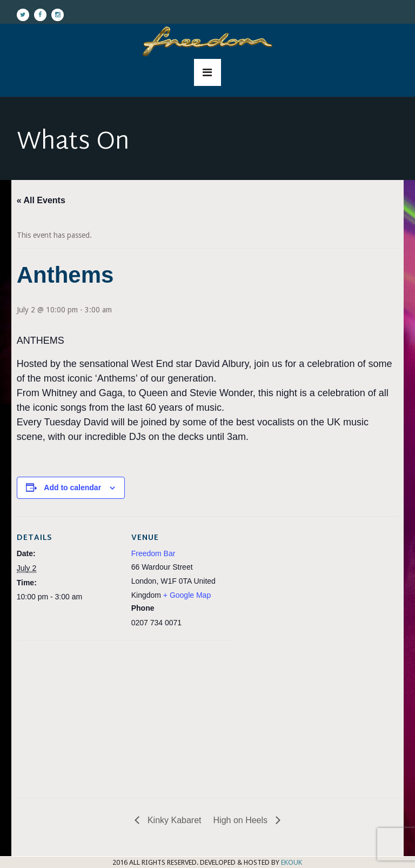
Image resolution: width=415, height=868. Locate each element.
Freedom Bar (153, 553)
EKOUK (292, 862)
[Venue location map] (74, 715)
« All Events (41, 200)
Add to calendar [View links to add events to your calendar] (72, 488)
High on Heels (242, 820)
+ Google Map (187, 595)
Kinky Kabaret (173, 820)
